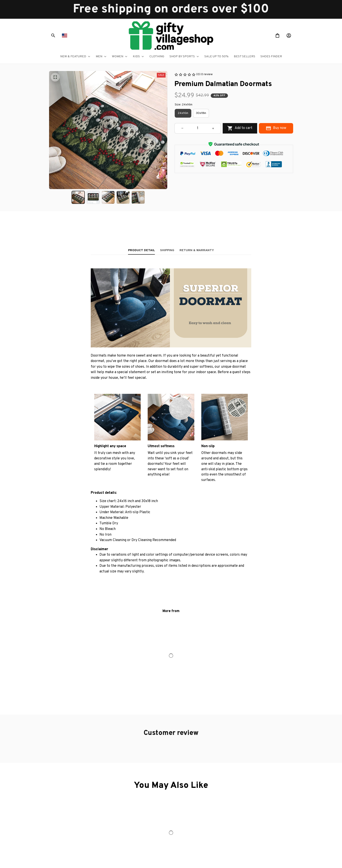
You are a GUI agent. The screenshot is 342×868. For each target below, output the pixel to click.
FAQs (141, 805)
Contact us (144, 789)
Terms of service (223, 797)
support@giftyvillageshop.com (84, 822)
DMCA (142, 814)
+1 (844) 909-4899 (76, 816)
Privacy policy (221, 789)
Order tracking (147, 797)
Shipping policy (222, 805)
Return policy (221, 814)
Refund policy (221, 822)
